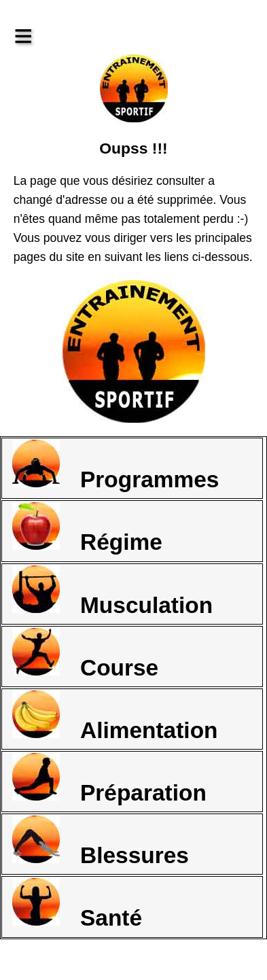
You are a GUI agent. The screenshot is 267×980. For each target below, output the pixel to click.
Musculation (112, 592)
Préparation (109, 779)
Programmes (115, 466)
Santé (77, 904)
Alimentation (115, 717)
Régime (87, 528)
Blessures (101, 842)
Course (85, 654)
